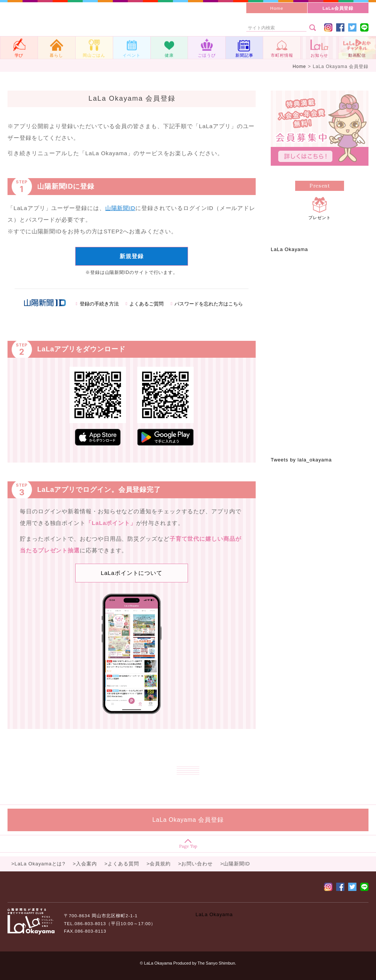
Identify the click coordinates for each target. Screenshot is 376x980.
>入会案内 (85, 864)
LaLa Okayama (289, 249)
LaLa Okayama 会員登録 (188, 820)
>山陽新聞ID (235, 864)
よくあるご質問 (146, 304)
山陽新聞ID (120, 208)
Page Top (188, 844)
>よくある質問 (122, 864)
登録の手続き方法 (99, 304)
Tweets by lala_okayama (301, 460)
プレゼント (320, 207)
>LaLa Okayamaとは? (38, 864)
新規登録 (132, 256)
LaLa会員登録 (338, 8)
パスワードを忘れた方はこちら (209, 304)
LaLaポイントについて (132, 573)
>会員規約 (159, 864)
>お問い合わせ (196, 864)
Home (277, 8)
